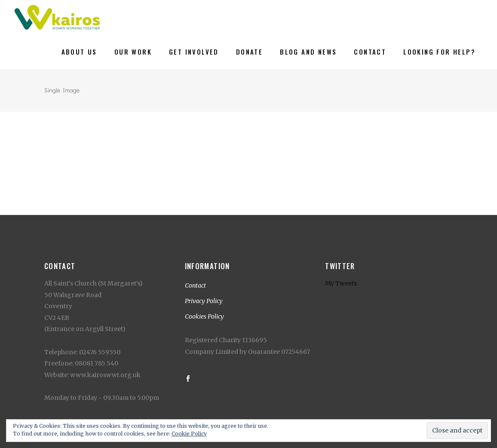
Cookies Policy (204, 316)
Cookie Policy (189, 434)
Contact (195, 285)
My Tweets (341, 283)
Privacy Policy (204, 301)
